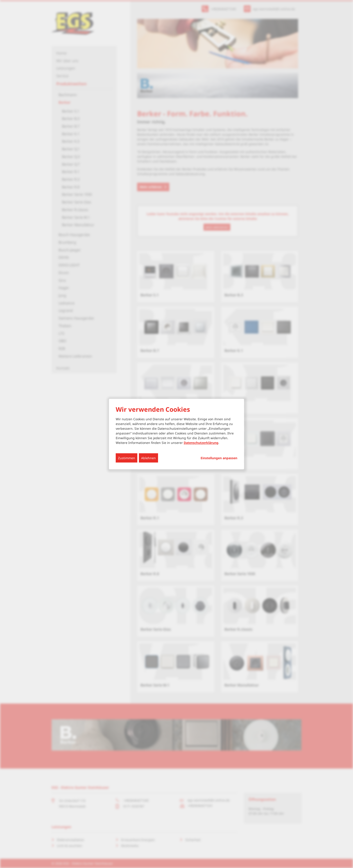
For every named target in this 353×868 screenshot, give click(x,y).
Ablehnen (148, 458)
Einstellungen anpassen (219, 458)
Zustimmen (127, 458)
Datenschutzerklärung (201, 442)
